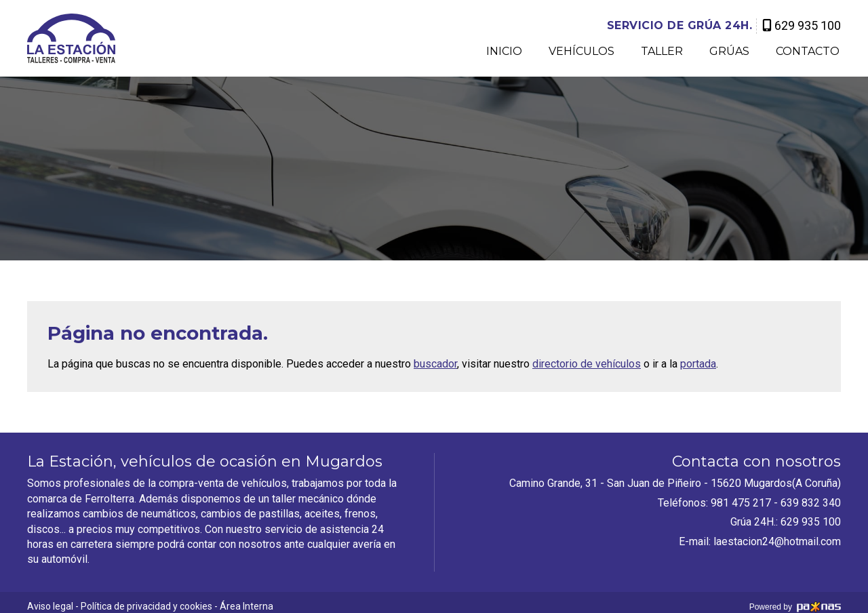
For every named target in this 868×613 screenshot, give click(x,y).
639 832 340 (811, 503)
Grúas (729, 52)
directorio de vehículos (587, 364)
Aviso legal (50, 606)
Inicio (504, 52)
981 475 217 (741, 503)
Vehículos (581, 52)
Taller (662, 52)
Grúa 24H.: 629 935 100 (786, 522)
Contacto (808, 52)
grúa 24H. (680, 25)
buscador (435, 364)
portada (698, 364)
